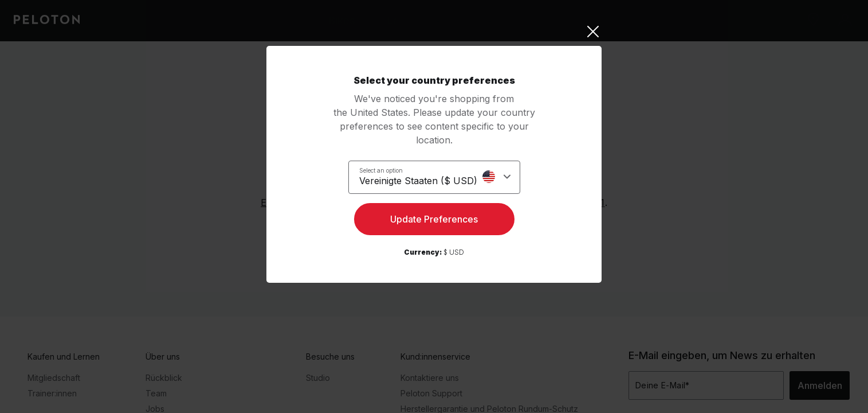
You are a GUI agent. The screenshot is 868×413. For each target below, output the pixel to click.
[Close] (434, 32)
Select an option (388, 170)
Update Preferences (434, 221)
